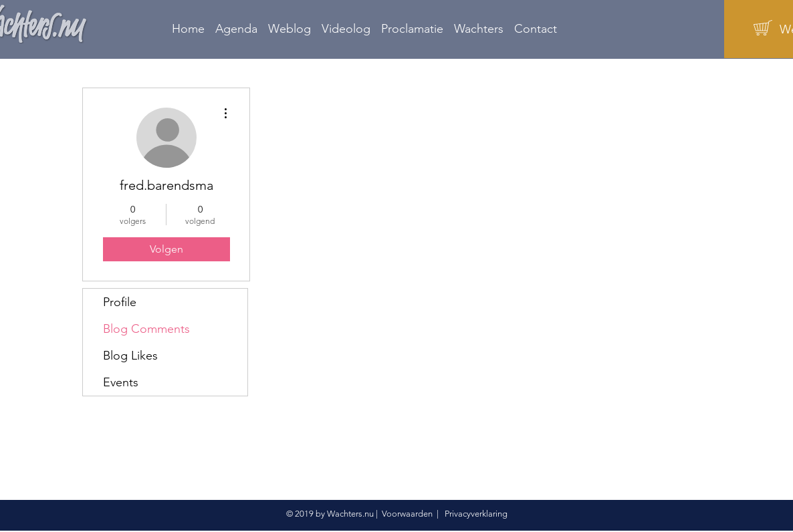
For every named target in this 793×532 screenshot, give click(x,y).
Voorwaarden (407, 514)
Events (121, 382)
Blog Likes (130, 356)
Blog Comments (146, 329)
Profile (120, 302)
